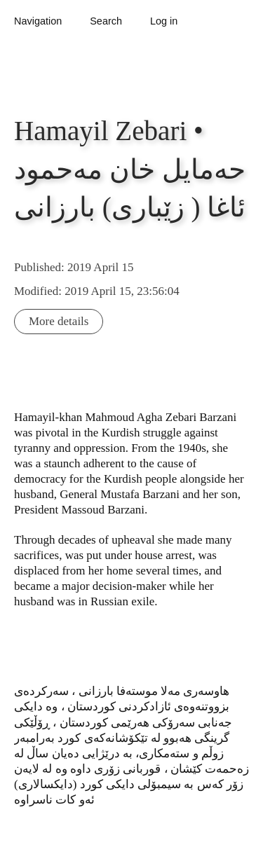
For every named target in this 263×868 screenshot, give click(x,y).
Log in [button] (164, 21)
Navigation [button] (38, 21)
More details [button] (59, 321)
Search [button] (106, 21)
